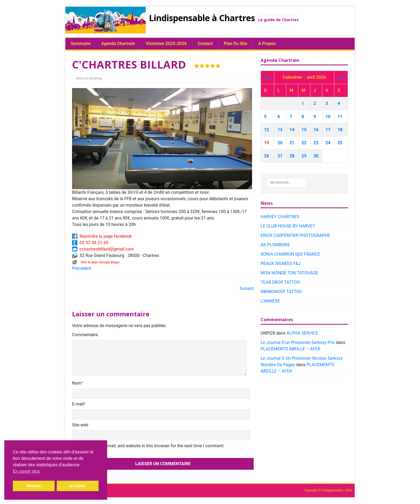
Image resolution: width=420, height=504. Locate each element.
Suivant (247, 288)
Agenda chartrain (118, 43)
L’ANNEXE (270, 301)
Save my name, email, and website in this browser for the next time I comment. (150, 446)
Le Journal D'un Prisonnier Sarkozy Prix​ (298, 342)
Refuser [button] (34, 486)
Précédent (82, 268)
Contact (205, 43)
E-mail (78, 404)
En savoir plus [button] (26, 471)
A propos (267, 43)
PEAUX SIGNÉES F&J (281, 264)
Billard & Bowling (89, 78)
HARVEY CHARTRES (280, 217)
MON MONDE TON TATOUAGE (289, 273)
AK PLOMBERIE (275, 245)
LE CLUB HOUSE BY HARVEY (288, 226)
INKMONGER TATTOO (281, 292)
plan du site (235, 43)
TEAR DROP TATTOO (280, 282)
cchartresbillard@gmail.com (103, 249)
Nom (77, 383)
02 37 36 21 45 (90, 243)
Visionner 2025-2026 (166, 43)
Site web (80, 425)
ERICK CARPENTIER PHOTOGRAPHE (295, 235)
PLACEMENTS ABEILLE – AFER (290, 349)
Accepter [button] (78, 486)
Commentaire (85, 335)
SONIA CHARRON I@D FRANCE (290, 254)
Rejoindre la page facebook (102, 236)
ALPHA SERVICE (302, 333)
